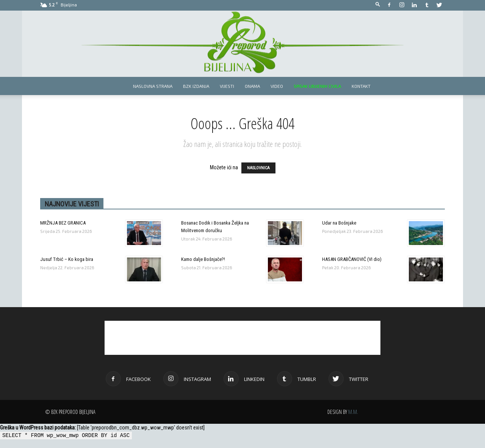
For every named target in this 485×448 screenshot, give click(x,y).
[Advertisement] (242, 338)
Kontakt (361, 86)
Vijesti (227, 86)
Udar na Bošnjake (339, 223)
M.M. (353, 412)
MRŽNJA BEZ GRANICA (63, 223)
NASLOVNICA (258, 168)
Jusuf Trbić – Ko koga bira (67, 259)
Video (277, 86)
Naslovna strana (153, 86)
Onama (252, 86)
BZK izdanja (196, 86)
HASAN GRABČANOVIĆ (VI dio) (352, 259)
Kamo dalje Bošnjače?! (203, 259)
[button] (378, 5)
